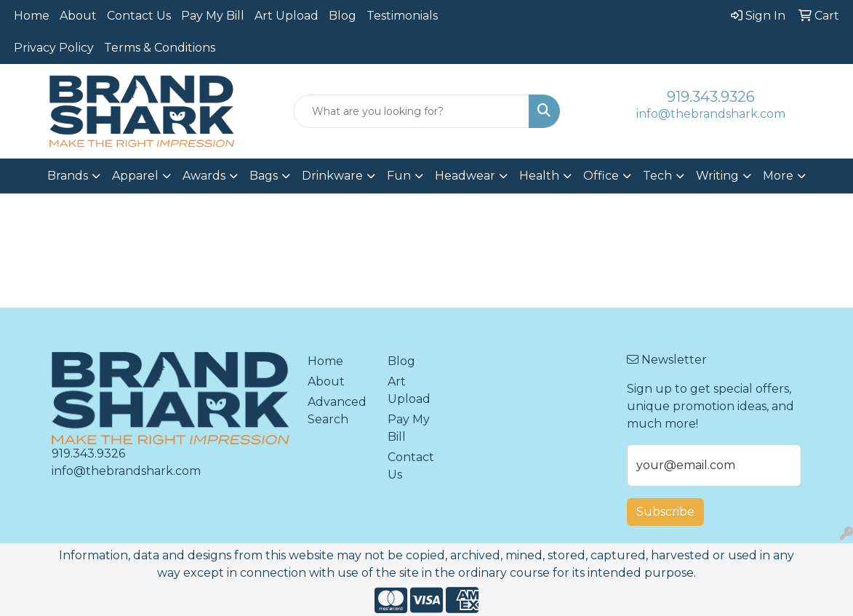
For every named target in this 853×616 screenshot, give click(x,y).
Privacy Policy (54, 48)
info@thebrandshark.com (711, 114)
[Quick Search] (411, 111)
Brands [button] (68, 176)
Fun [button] (399, 176)
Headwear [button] (465, 176)
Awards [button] (204, 176)
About (78, 16)
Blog (343, 16)
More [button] (778, 176)
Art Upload (287, 16)
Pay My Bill (213, 16)
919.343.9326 (711, 97)
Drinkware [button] (332, 176)
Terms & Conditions (160, 48)
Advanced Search (337, 411)
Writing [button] (717, 176)
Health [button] (539, 176)
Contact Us (139, 16)
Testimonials (402, 16)
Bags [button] (264, 176)
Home (32, 16)
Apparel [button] (135, 176)
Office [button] (601, 176)
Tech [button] (657, 176)
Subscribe (665, 512)
